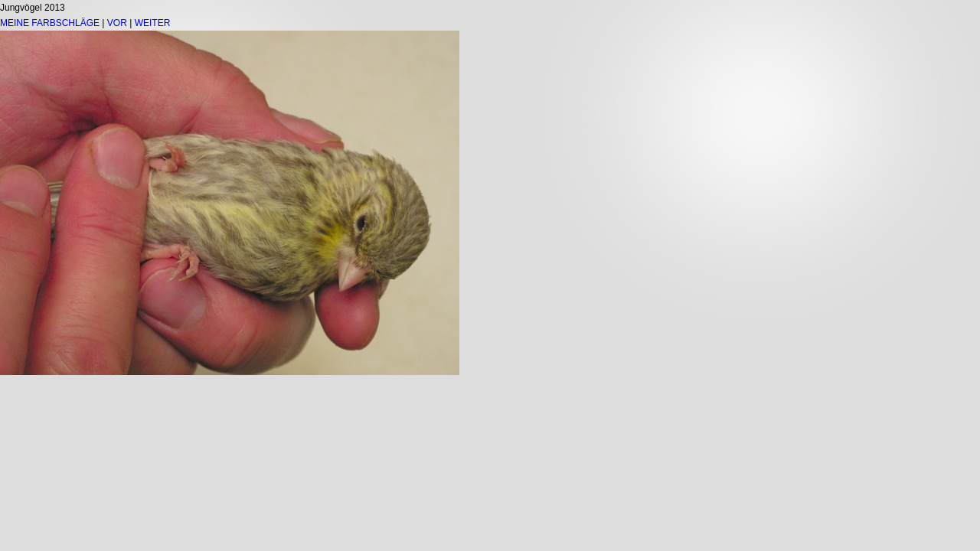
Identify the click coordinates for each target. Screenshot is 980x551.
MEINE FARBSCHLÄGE (50, 23)
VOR (117, 23)
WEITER (153, 23)
